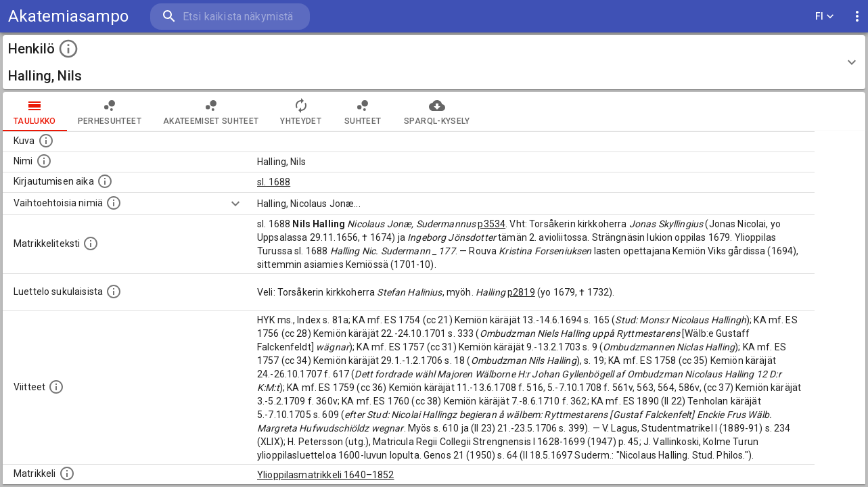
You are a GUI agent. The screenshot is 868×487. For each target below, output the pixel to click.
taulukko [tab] (35, 112)
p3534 (492, 224)
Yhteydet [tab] (301, 112)
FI (825, 17)
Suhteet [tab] (363, 112)
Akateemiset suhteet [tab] (211, 112)
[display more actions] (857, 17)
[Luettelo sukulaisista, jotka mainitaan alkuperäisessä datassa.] (114, 292)
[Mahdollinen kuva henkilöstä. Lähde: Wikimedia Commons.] (46, 141)
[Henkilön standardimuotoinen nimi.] (44, 161)
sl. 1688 (274, 182)
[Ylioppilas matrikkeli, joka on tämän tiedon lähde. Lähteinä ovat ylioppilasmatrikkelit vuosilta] (67, 473)
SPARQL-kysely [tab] (437, 112)
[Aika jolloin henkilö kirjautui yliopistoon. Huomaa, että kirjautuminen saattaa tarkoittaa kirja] (105, 181)
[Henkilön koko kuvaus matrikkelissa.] (91, 243)
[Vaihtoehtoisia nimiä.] (114, 203)
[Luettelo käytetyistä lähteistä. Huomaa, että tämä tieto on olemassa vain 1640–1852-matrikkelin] (56, 387)
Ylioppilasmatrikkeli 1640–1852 (326, 475)
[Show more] (235, 204)
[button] (434, 62)
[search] (230, 17)
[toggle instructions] (68, 49)
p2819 (521, 292)
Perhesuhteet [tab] (110, 112)
